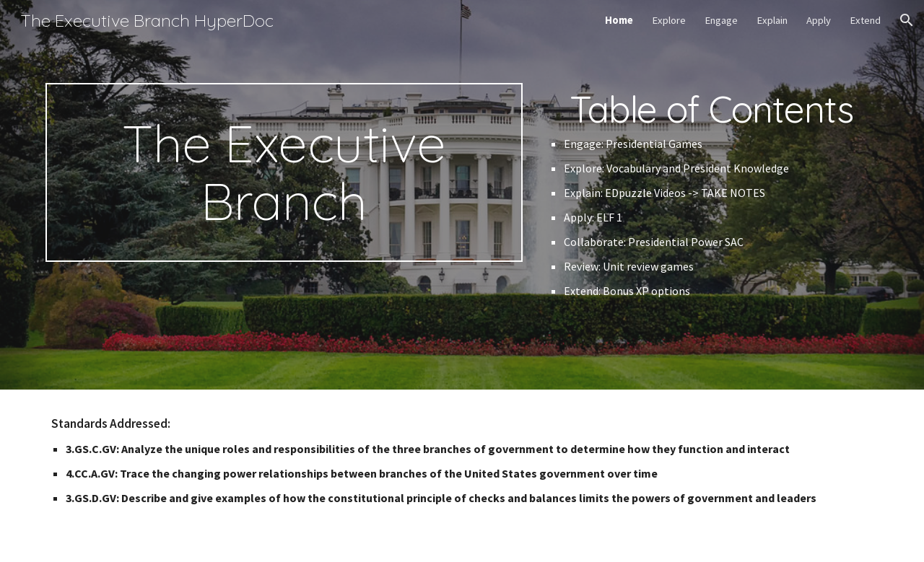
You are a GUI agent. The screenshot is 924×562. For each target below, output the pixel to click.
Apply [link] (819, 20)
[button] (907, 20)
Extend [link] (865, 20)
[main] (284, 172)
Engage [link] (721, 20)
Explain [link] (772, 20)
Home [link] (619, 20)
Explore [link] (669, 20)
